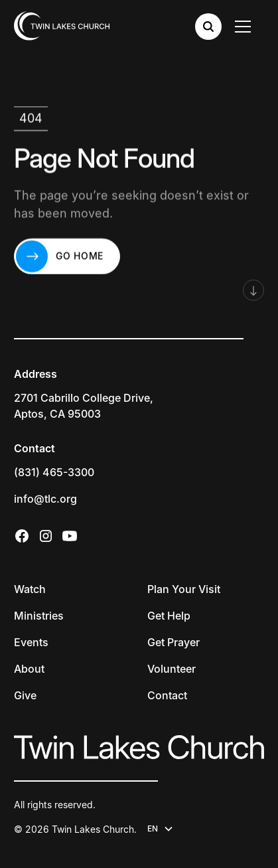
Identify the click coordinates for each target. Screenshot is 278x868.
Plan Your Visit (184, 589)
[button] (245, 27)
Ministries (39, 616)
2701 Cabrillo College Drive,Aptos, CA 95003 (84, 406)
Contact (167, 695)
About (29, 669)
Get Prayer (174, 642)
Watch (30, 589)
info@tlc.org (45, 499)
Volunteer (172, 669)
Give (25, 695)
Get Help (169, 616)
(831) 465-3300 (54, 472)
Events (31, 642)
